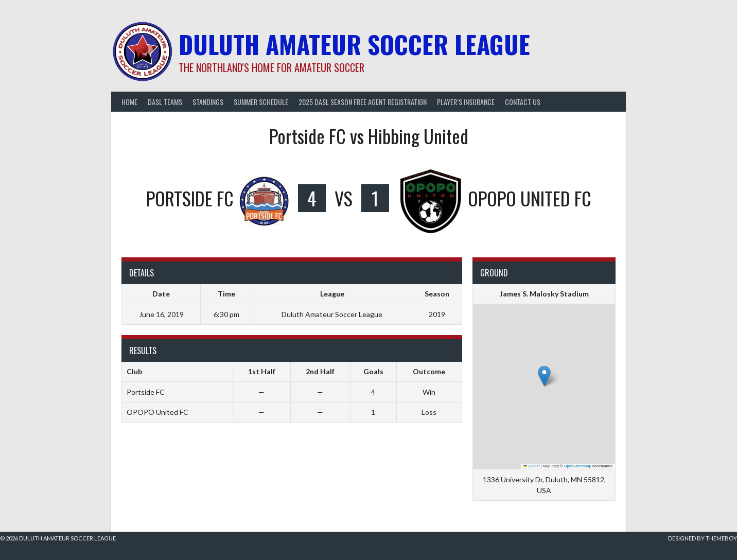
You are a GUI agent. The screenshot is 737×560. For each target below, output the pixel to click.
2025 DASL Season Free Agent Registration (363, 102)
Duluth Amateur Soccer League (354, 44)
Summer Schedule (261, 102)
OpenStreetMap (578, 466)
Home (129, 102)
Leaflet (532, 466)
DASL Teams (165, 102)
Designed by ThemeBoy (703, 538)
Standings (208, 102)
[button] (544, 376)
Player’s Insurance (466, 102)
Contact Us (523, 102)
